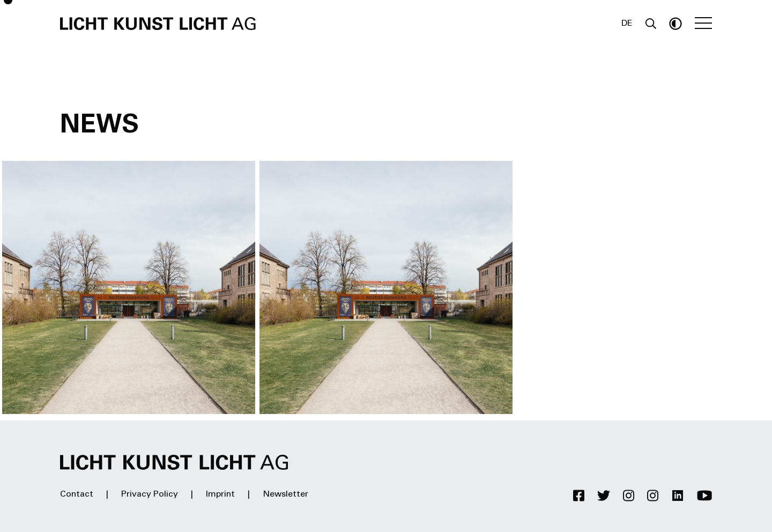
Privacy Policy (150, 494)
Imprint (220, 494)
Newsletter (285, 494)
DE (627, 24)
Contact (77, 494)
